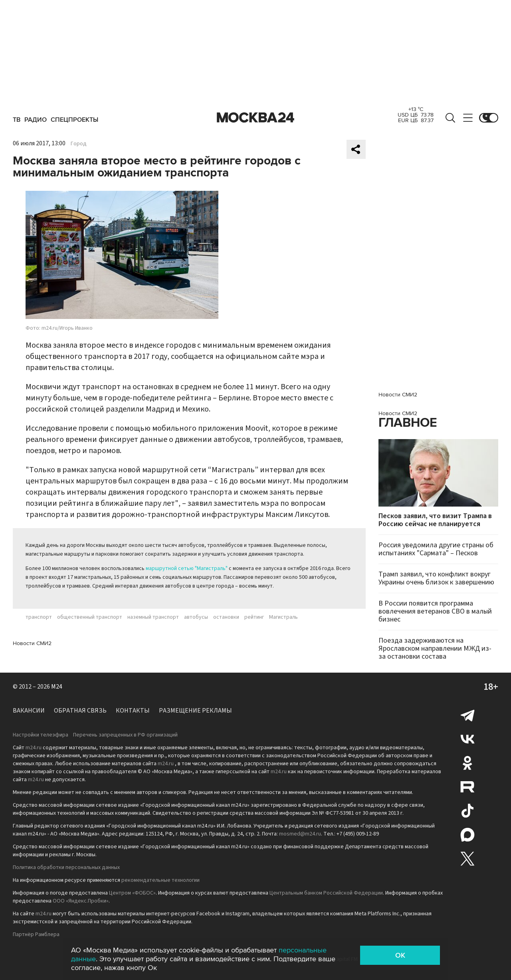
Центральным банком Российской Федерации (326, 893)
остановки (226, 617)
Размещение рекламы (195, 711)
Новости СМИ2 (32, 643)
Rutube (467, 787)
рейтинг (254, 617)
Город (79, 144)
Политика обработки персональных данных (66, 867)
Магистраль (283, 617)
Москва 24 (255, 118)
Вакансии (29, 711)
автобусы (196, 617)
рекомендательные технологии (160, 880)
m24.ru (34, 748)
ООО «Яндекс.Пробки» (81, 901)
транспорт (39, 617)
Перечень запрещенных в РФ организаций (125, 735)
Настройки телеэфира (41, 735)
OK (400, 955)
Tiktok (467, 811)
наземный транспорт (153, 617)
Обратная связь (80, 711)
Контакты (133, 711)
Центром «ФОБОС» (132, 893)
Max (467, 835)
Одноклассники (467, 763)
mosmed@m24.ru (300, 834)
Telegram (467, 715)
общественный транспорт (90, 617)
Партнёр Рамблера (36, 934)
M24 (57, 687)
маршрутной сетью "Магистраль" (187, 568)
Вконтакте (467, 739)
